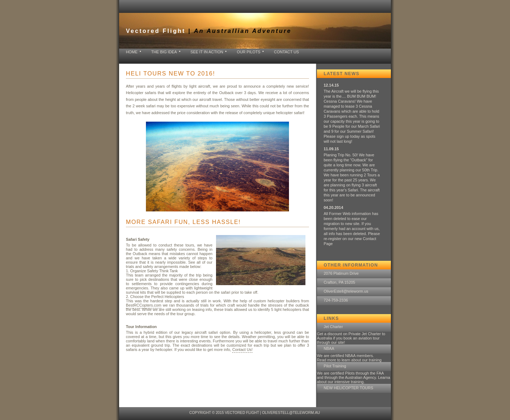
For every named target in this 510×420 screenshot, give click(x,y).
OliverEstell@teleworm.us (346, 291)
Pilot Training (335, 366)
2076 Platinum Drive (341, 273)
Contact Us (286, 52)
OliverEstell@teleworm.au (291, 413)
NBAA (329, 348)
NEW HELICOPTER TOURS (349, 388)
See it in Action (207, 52)
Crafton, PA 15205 (339, 282)
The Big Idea (164, 52)
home (132, 52)
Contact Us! (242, 350)
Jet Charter (333, 327)
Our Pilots (249, 52)
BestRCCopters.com (144, 305)
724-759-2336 (336, 300)
